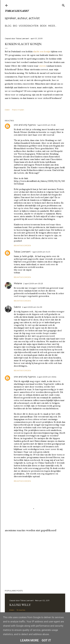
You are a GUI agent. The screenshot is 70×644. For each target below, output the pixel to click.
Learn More (29, 640)
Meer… (52, 26)
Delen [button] (7, 110)
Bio (15, 26)
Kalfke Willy (20, 605)
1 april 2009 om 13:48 (46, 125)
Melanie (18, 283)
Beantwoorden (22, 245)
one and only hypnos (25, 125)
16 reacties (21, 610)
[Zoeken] (63, 5)
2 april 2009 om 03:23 (33, 283)
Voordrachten (29, 26)
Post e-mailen (18, 110)
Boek (43, 26)
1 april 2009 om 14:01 (41, 252)
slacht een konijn (42, 51)
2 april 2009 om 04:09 (32, 307)
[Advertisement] (35, 561)
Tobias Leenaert (17, 11)
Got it (46, 640)
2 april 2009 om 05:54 (47, 377)
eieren (42, 66)
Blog (8, 26)
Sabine (17, 307)
